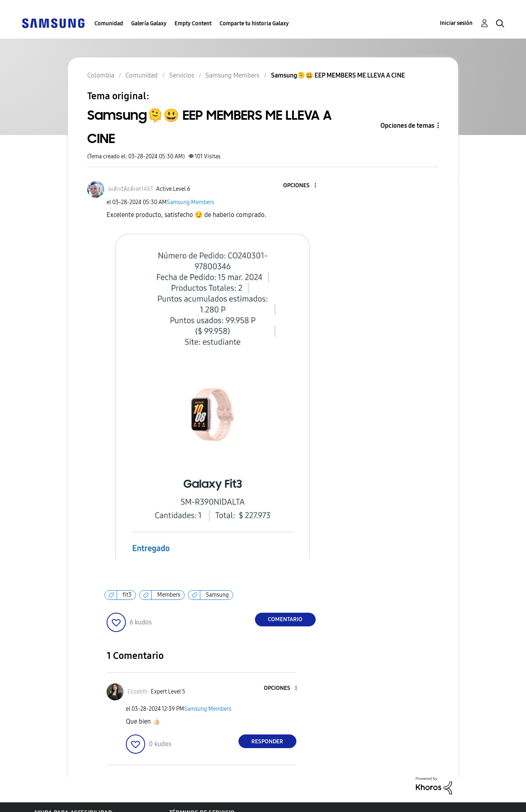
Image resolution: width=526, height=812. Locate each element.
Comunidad (109, 24)
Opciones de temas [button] (407, 126)
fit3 (127, 595)
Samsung (217, 595)
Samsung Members (190, 202)
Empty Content (193, 24)
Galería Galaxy (149, 24)
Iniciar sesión (456, 23)
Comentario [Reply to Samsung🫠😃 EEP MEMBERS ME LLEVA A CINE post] (285, 619)
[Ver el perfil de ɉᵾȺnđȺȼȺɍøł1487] (130, 189)
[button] (302, 186)
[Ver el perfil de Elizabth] (138, 692)
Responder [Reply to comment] (267, 741)
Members (169, 595)
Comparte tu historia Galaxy (254, 24)
